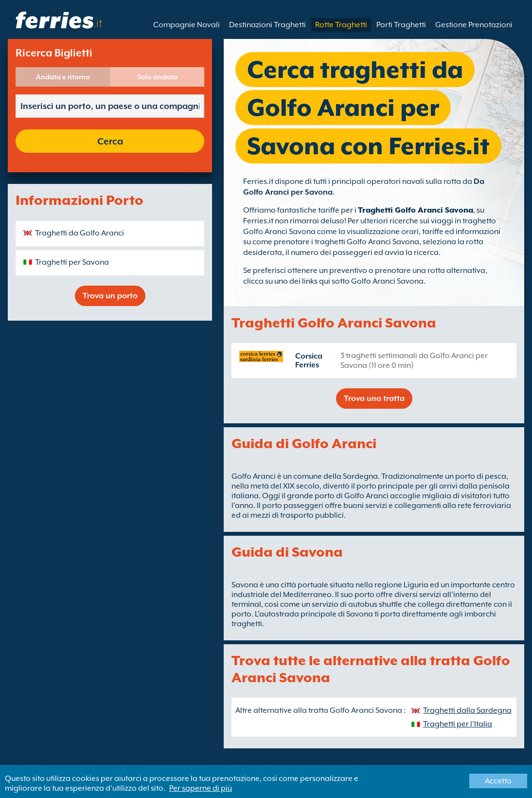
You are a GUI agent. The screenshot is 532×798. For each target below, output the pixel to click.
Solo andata (157, 77)
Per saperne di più (201, 788)
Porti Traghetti (401, 25)
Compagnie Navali (186, 25)
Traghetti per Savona (72, 262)
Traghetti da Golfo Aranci (80, 233)
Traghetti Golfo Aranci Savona (416, 210)
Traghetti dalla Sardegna (467, 710)
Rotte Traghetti (341, 25)
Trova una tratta (374, 399)
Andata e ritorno (63, 77)
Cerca (110, 141)
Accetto (498, 781)
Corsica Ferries (309, 361)
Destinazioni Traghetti (267, 25)
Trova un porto (110, 296)
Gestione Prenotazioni (474, 25)
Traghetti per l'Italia (458, 724)
